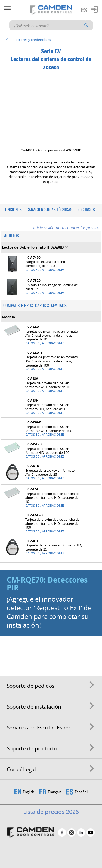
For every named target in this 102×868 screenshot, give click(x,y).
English (29, 792)
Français (55, 792)
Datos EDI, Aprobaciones (45, 270)
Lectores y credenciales (32, 40)
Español (81, 792)
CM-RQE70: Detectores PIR (47, 584)
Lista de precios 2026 (51, 812)
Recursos (86, 210)
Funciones (13, 210)
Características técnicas (50, 210)
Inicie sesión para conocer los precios (66, 228)
